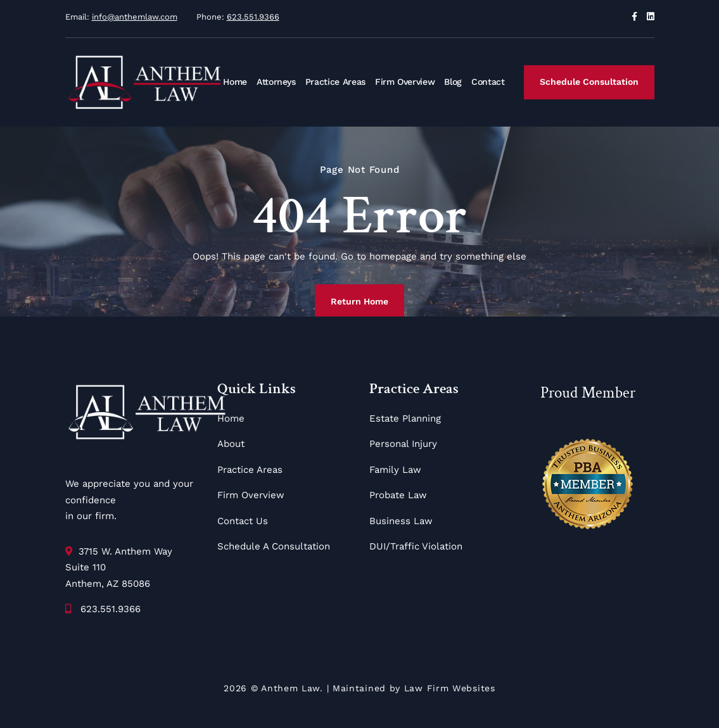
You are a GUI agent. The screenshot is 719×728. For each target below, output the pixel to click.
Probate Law (398, 495)
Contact (488, 82)
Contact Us (243, 521)
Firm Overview (405, 82)
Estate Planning (405, 418)
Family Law (395, 470)
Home (235, 82)
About (231, 444)
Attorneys (276, 82)
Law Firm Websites (450, 688)
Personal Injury (403, 444)
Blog (453, 82)
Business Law (401, 521)
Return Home (359, 301)
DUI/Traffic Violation (416, 546)
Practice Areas (335, 82)
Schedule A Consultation (274, 546)
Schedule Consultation (589, 82)
